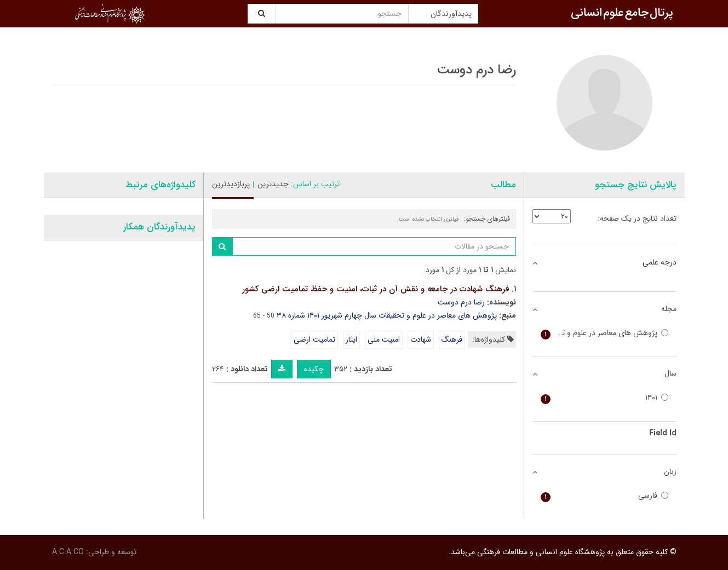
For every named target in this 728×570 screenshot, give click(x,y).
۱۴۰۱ (604, 398)
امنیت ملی (384, 339)
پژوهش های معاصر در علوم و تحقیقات (604, 333)
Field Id (663, 433)
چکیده (314, 369)
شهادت (421, 339)
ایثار (351, 339)
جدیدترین (273, 184)
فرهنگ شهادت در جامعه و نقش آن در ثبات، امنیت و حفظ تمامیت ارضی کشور (376, 289)
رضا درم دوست (461, 302)
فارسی (604, 496)
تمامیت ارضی (314, 339)
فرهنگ (452, 339)
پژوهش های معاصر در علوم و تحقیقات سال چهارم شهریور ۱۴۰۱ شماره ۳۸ (387, 315)
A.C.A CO (68, 552)
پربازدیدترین (231, 184)
